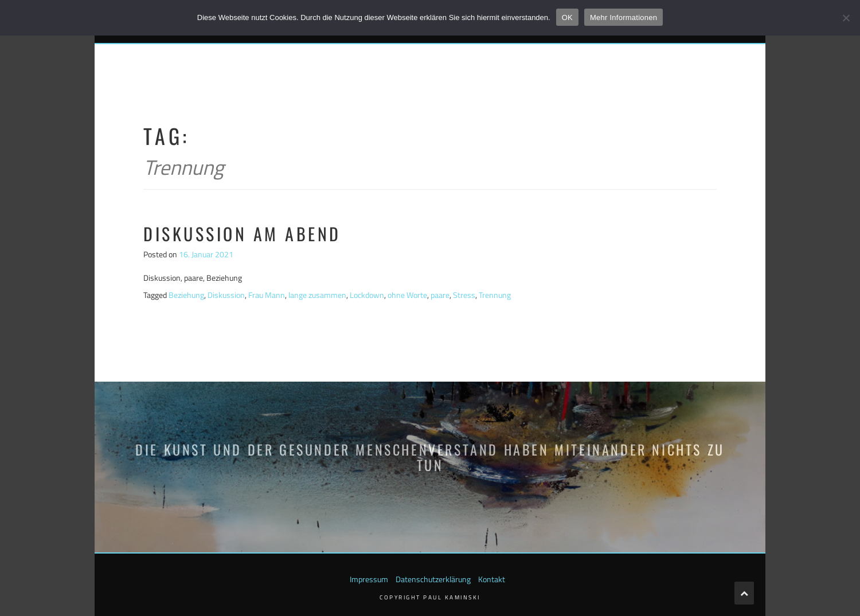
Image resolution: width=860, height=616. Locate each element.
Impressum (369, 579)
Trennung (495, 295)
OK (567, 17)
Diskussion (226, 295)
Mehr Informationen (623, 17)
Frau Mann (267, 295)
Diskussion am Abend (242, 234)
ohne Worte (407, 295)
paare (440, 295)
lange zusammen (317, 295)
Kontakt (492, 579)
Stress (464, 295)
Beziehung (186, 295)
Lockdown (367, 295)
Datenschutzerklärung (433, 579)
